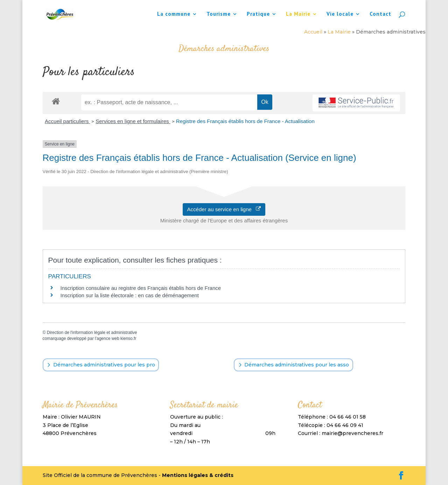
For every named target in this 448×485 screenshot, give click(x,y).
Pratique (258, 14)
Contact (380, 14)
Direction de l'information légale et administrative (92, 333)
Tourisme (219, 14)
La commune (174, 14)
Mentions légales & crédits (198, 475)
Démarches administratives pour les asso (297, 365)
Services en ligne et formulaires (133, 121)
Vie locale (340, 14)
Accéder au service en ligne (224, 209)
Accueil (313, 32)
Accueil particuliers (67, 121)
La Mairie (298, 14)
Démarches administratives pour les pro (104, 365)
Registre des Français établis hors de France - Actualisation (245, 121)
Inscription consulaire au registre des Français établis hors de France (141, 288)
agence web (108, 338)
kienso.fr (128, 338)
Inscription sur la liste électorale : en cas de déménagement (130, 295)
